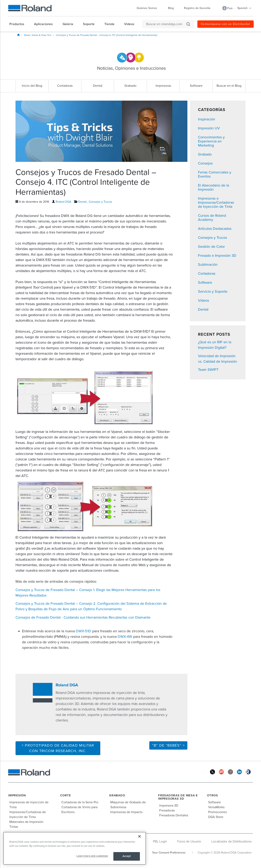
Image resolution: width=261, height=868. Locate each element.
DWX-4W (125, 637)
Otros (212, 795)
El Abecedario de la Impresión (213, 187)
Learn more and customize (92, 856)
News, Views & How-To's (38, 35)
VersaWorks (216, 807)
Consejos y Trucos (100, 202)
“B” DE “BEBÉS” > (168, 745)
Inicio (18, 35)
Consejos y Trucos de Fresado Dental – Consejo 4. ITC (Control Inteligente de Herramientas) (107, 35)
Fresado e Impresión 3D (217, 256)
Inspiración (207, 119)
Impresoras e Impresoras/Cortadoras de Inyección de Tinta (216, 202)
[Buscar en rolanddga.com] (166, 24)
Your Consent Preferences (169, 853)
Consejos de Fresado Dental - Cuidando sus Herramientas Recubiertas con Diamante (83, 617)
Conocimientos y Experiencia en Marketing (211, 141)
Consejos (205, 163)
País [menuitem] (230, 8)
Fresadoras (167, 810)
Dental (82, 202)
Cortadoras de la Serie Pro (80, 802)
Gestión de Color (211, 247)
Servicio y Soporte (213, 291)
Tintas (14, 827)
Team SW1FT (208, 370)
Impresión (17, 795)
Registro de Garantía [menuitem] (197, 8)
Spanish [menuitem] (244, 8)
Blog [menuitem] (171, 8)
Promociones (217, 812)
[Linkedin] (239, 772)
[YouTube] (221, 772)
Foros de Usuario (189, 841)
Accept (127, 856)
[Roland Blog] (248, 772)
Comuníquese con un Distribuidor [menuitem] (226, 24)
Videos (203, 300)
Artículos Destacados (215, 229)
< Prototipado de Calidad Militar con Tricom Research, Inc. (58, 748)
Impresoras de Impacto (126, 812)
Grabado (205, 154)
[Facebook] (203, 772)
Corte (66, 795)
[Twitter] (212, 772)
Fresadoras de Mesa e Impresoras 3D (178, 797)
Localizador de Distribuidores (232, 841)
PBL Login (160, 841)
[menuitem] (19, 24)
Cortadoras (207, 273)
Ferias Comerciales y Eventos (215, 174)
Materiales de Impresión (26, 822)
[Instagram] (230, 772)
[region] (75, 848)
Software (205, 282)
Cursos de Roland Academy (212, 218)
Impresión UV (209, 128)
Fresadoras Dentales (174, 815)
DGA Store (216, 817)
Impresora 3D (169, 806)
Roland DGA (63, 202)
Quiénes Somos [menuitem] (149, 8)
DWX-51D (83, 631)
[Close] (139, 836)
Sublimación (208, 265)
